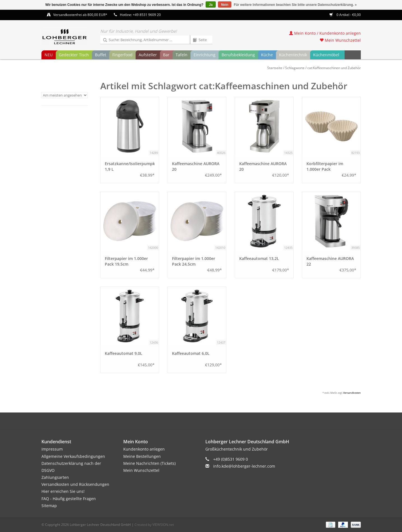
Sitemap (49, 506)
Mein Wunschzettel (340, 40)
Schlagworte (295, 68)
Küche (267, 55)
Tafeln (182, 55)
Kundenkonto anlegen (144, 449)
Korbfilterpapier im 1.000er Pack (325, 166)
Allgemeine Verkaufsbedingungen (73, 456)
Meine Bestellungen (142, 456)
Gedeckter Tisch (74, 55)
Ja (211, 5)
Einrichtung (205, 55)
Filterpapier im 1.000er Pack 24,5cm (194, 261)
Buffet (101, 55)
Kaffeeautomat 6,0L (191, 353)
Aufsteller (148, 55)
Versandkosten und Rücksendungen (75, 484)
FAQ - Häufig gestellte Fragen (69, 499)
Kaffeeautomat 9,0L (124, 353)
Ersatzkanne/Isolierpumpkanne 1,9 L (130, 166)
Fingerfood (122, 55)
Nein (225, 5)
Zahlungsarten (55, 477)
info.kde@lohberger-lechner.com (244, 466)
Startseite (275, 68)
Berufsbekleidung (238, 55)
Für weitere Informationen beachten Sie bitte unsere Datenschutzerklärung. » (295, 5)
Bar (166, 55)
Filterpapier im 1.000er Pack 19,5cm (126, 261)
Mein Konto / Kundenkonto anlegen (325, 33)
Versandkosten (352, 393)
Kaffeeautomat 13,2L (259, 258)
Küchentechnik (293, 55)
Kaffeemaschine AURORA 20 (196, 166)
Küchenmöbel (326, 55)
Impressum (52, 449)
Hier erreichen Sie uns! (63, 491)
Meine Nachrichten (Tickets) (149, 463)
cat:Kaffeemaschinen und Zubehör (334, 68)
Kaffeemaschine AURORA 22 (330, 261)
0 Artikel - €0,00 (345, 15)
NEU (49, 55)
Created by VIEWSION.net (154, 525)
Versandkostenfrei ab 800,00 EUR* (80, 15)
